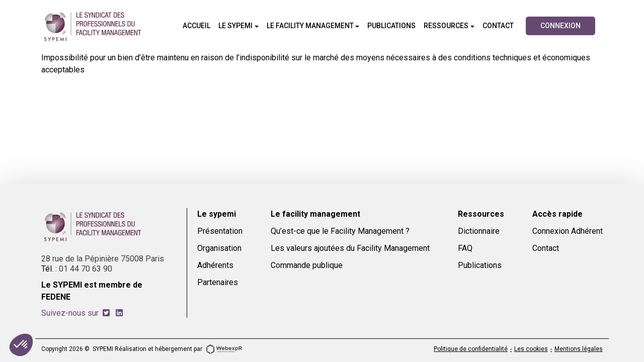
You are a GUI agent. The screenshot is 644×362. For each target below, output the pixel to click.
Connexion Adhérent (568, 231)
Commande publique (307, 265)
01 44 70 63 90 (86, 269)
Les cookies (531, 349)
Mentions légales (579, 349)
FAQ (465, 248)
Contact (546, 248)
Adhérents (215, 265)
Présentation (220, 231)
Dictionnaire (479, 231)
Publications (480, 265)
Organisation (219, 248)
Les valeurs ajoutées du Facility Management (350, 248)
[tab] (106, 313)
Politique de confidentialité (471, 349)
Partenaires (218, 282)
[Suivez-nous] (106, 313)
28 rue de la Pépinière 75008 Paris (103, 259)
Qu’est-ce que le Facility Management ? (340, 231)
